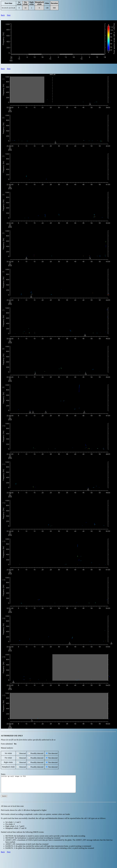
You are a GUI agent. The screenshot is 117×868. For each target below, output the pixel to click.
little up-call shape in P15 (43, 786)
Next (9, 15)
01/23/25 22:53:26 (9, 8)
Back (3, 15)
